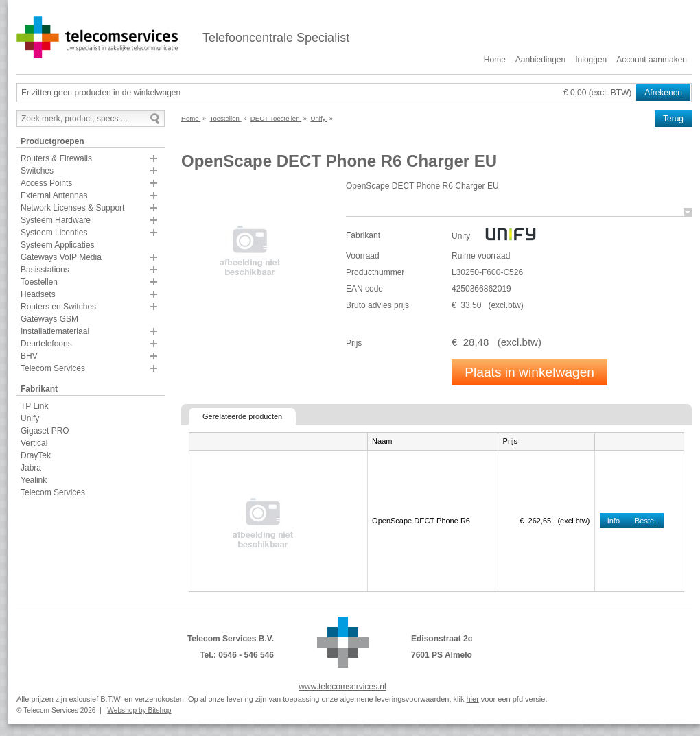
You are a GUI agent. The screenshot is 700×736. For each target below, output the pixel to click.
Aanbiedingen (540, 60)
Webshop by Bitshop (139, 710)
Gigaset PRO (45, 431)
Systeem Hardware (56, 220)
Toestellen (39, 282)
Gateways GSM (49, 319)
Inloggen (591, 60)
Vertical (34, 443)
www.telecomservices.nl (342, 687)
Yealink (34, 480)
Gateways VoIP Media (61, 257)
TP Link (34, 406)
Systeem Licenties (54, 233)
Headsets (38, 294)
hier (472, 699)
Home (495, 60)
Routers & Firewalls (56, 158)
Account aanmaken (652, 60)
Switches (37, 171)
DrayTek (36, 455)
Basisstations (45, 270)
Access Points (46, 183)
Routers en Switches (58, 307)
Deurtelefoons (46, 344)
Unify (30, 418)
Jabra (31, 468)
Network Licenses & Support (72, 208)
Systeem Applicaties (57, 245)
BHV (29, 356)
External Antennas (54, 195)
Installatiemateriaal (55, 331)
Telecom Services (53, 368)
